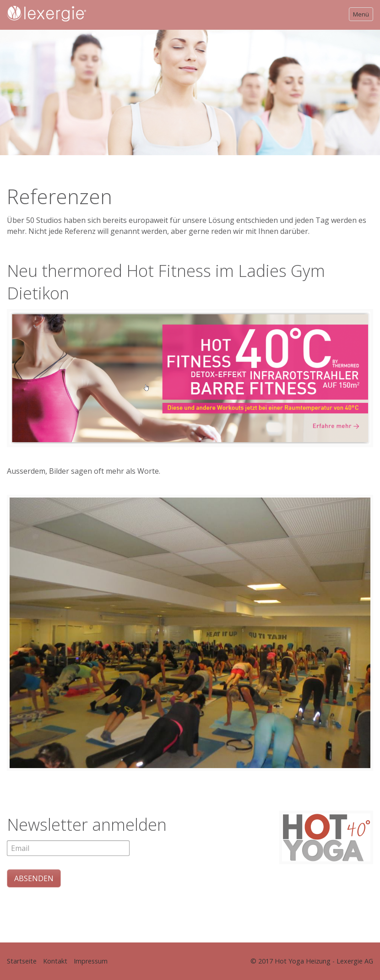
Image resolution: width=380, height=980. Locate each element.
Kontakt (55, 961)
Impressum (91, 961)
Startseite (22, 961)
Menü (361, 14)
